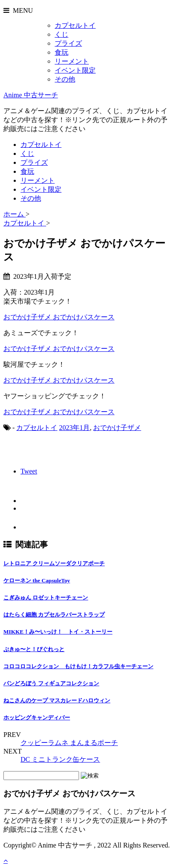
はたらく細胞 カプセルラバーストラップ (54, 615)
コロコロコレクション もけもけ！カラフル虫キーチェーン (78, 666)
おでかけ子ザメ (117, 428)
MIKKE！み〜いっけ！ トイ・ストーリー (58, 632)
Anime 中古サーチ (31, 95)
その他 (65, 79)
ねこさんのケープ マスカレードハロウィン (57, 700)
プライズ (68, 43)
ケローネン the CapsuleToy (37, 580)
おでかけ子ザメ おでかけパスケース (59, 317)
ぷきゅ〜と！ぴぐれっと (34, 649)
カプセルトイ (75, 25)
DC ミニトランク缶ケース (60, 759)
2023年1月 (74, 428)
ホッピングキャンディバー (37, 717)
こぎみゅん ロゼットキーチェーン (46, 598)
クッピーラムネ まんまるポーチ (69, 743)
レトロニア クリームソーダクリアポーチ (54, 563)
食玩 (62, 52)
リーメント (72, 61)
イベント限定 (75, 70)
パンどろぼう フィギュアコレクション (51, 683)
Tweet (29, 471)
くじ (62, 34)
